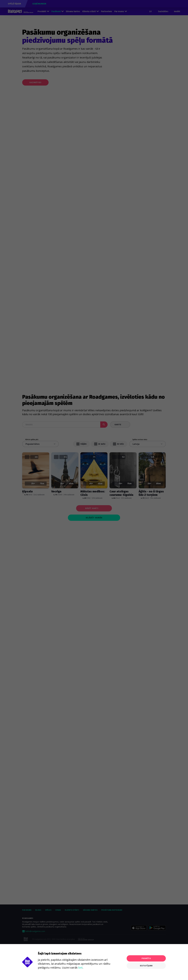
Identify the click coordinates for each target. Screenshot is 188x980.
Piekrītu (146, 958)
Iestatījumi (146, 966)
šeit (80, 968)
